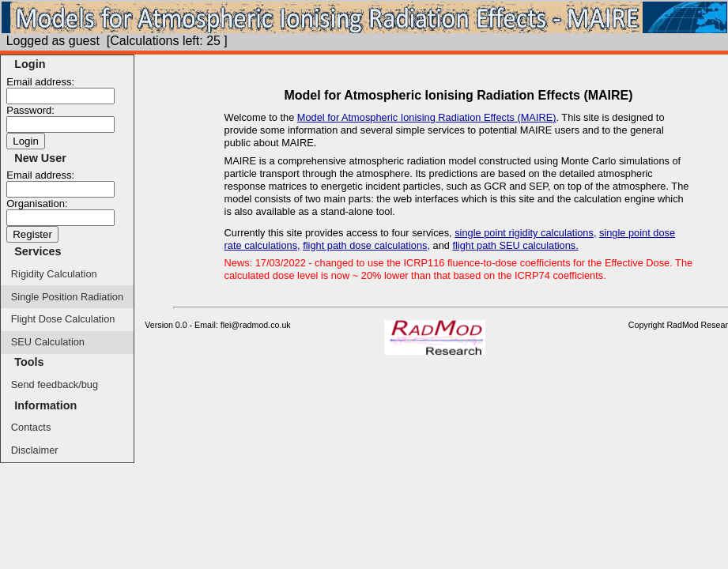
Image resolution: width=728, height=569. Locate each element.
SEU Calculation (48, 342)
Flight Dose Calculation (63, 319)
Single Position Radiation (67, 297)
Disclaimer (35, 450)
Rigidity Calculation (54, 274)
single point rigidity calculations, (525, 233)
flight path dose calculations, (366, 245)
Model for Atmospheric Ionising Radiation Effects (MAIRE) (427, 117)
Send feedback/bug (55, 384)
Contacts (31, 427)
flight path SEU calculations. (515, 245)
